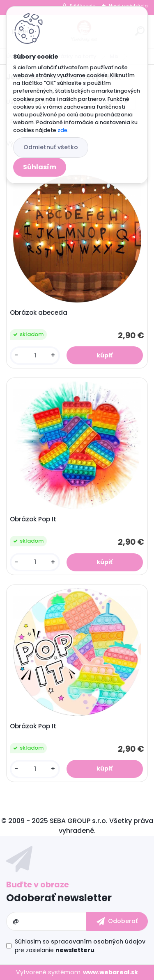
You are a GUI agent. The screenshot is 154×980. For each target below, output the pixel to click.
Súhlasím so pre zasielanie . (80, 946)
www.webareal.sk (110, 972)
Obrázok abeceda (39, 313)
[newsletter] (117, 921)
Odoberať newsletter (59, 898)
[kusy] (35, 356)
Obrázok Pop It (33, 519)
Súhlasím (40, 167)
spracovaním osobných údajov (98, 941)
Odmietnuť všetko (51, 147)
